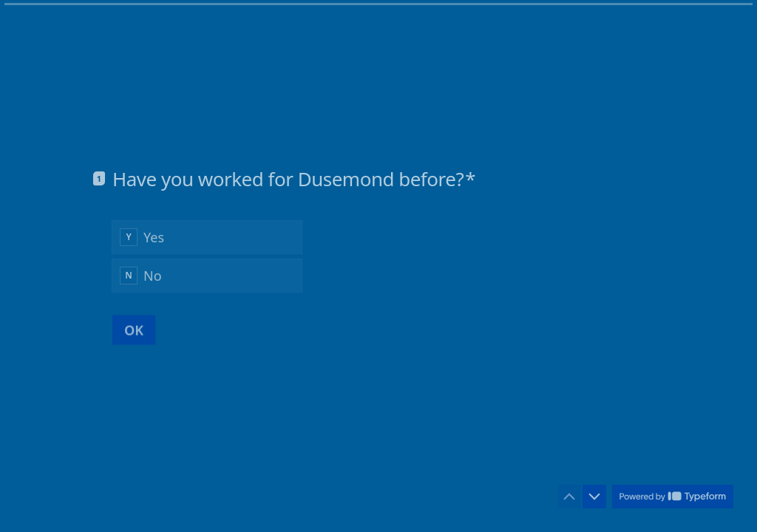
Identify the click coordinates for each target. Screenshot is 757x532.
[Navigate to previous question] (569, 497)
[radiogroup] (207, 256)
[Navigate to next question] (594, 497)
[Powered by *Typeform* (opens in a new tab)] (673, 497)
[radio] (207, 236)
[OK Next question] (134, 330)
